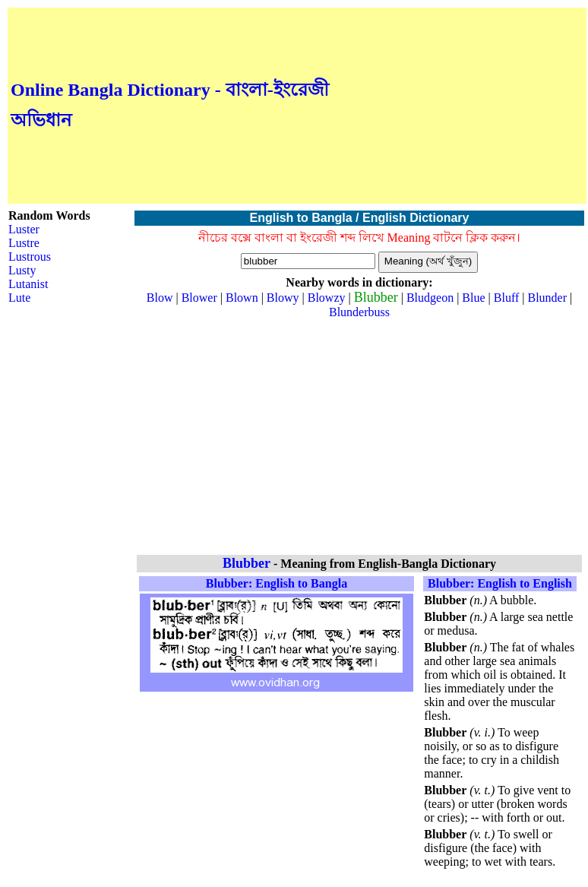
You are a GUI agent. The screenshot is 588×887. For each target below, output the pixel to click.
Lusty (22, 270)
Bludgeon (430, 298)
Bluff (506, 298)
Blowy (283, 298)
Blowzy (327, 298)
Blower (199, 298)
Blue (473, 298)
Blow (160, 298)
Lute (19, 298)
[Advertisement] (458, 106)
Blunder (547, 298)
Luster (24, 229)
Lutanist (28, 284)
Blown (242, 298)
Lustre (24, 243)
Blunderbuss (359, 312)
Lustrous (30, 257)
